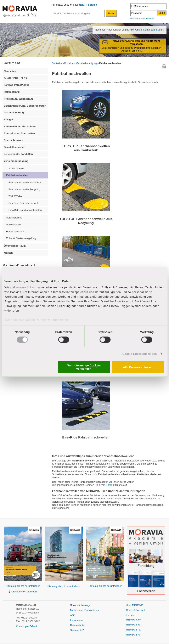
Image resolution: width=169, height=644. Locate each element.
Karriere (130, 615)
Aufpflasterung (14, 218)
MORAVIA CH (134, 625)
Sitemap (75, 630)
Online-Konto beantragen (149, 30)
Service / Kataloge (80, 605)
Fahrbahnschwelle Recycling (24, 189)
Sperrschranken (13, 140)
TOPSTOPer (16, 196)
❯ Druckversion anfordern (23, 592)
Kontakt (80, 5)
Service (92, 5)
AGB (73, 615)
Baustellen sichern (15, 147)
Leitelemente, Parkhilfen (18, 154)
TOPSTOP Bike (15, 169)
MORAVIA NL (134, 635)
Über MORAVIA (135, 605)
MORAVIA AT (133, 620)
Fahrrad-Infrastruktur (16, 85)
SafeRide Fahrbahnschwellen (25, 203)
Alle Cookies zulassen (138, 367)
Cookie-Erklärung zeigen (139, 354)
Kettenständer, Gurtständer (20, 126)
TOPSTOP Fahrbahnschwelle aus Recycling (86, 221)
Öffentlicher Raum (15, 246)
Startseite (57, 63)
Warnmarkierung (14, 113)
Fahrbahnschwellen (17, 175)
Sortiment (12, 63)
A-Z (82, 630)
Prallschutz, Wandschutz (19, 99)
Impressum (76, 620)
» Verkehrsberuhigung (85, 63)
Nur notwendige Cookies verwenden (84, 367)
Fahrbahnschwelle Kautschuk (25, 182)
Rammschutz (12, 92)
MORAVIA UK (134, 630)
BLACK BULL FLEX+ (16, 78)
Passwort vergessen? (142, 18)
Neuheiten (10, 71)
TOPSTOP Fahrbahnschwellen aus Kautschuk (86, 148)
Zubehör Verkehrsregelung (21, 238)
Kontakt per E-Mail (26, 626)
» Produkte (68, 63)
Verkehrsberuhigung (16, 161)
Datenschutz (77, 625)
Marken (8, 253)
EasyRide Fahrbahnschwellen (86, 437)
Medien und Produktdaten (84, 610)
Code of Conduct (135, 610)
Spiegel (8, 119)
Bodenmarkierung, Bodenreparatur (25, 106)
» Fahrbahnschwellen (109, 63)
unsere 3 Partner (28, 287)
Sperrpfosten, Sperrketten (19, 133)
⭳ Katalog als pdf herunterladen (23, 586)
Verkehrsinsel (14, 225)
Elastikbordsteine (16, 232)
